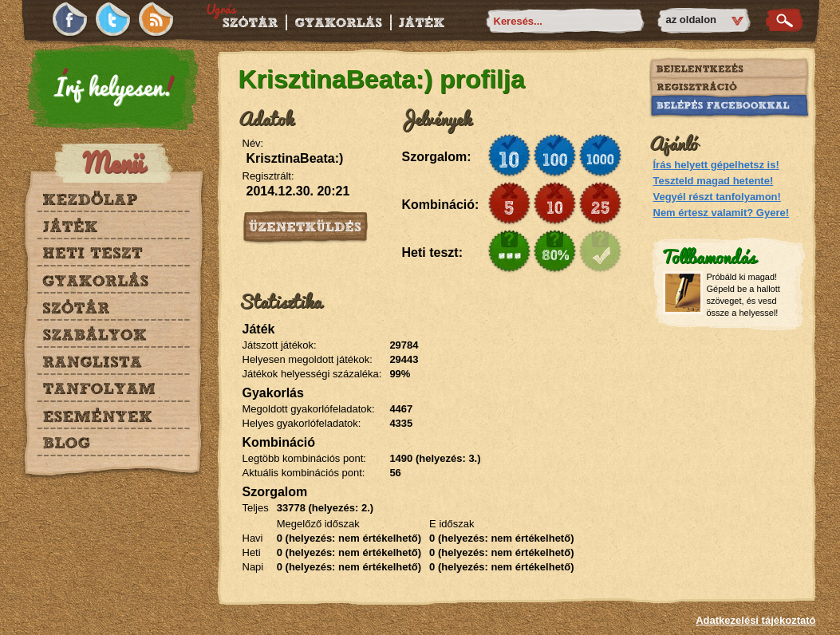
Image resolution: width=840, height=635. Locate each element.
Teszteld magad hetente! (714, 181)
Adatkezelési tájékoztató (755, 620)
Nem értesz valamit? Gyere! (722, 213)
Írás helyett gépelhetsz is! (716, 165)
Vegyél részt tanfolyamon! (717, 197)
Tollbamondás (708, 256)
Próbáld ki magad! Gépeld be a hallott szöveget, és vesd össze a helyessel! (743, 295)
